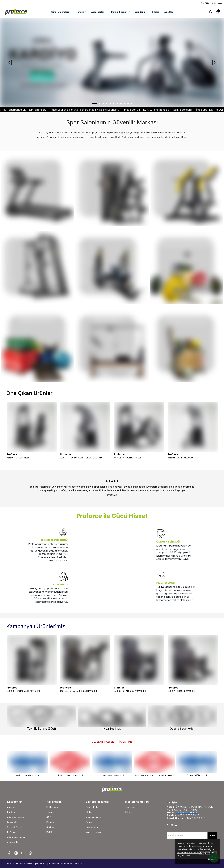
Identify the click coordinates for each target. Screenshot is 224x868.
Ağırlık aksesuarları (16, 837)
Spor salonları (92, 807)
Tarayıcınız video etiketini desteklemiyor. (95, 568)
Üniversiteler (92, 827)
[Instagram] (16, 853)
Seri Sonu (141, 12)
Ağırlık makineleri (15, 817)
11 (132, 103)
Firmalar (90, 822)
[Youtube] (23, 853)
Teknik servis (132, 807)
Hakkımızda (52, 807)
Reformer (12, 832)
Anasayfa (12, 807)
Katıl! (212, 835)
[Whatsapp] (30, 853)
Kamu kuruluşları (94, 832)
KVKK (49, 832)
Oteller (89, 812)
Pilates (156, 12)
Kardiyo (81, 12)
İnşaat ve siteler (93, 817)
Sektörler (51, 827)
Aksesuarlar (99, 12)
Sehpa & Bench (121, 12)
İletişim (50, 812)
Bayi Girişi (205, 3)
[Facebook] (9, 853)
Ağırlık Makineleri (61, 12)
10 (128, 103)
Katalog (50, 822)
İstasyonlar (12, 822)
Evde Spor (169, 12)
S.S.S (49, 817)
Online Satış (217, 3)
